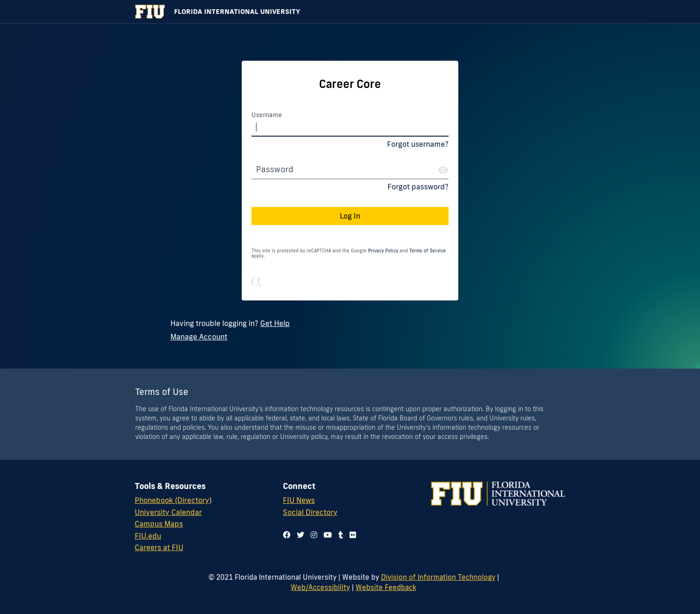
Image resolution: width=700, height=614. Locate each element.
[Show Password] (443, 170)
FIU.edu (148, 536)
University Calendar (168, 512)
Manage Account (199, 337)
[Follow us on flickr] (353, 535)
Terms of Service (428, 251)
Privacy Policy (383, 251)
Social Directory (310, 512)
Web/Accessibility (320, 587)
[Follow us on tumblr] (341, 535)
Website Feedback (386, 587)
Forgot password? (418, 187)
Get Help (275, 323)
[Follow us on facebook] (287, 535)
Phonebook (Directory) (173, 500)
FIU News (299, 500)
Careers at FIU (159, 547)
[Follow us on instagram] (314, 535)
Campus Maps (159, 524)
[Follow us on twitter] (300, 535)
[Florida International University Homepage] (350, 12)
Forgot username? (418, 144)
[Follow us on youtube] (328, 535)
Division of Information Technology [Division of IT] (438, 577)
